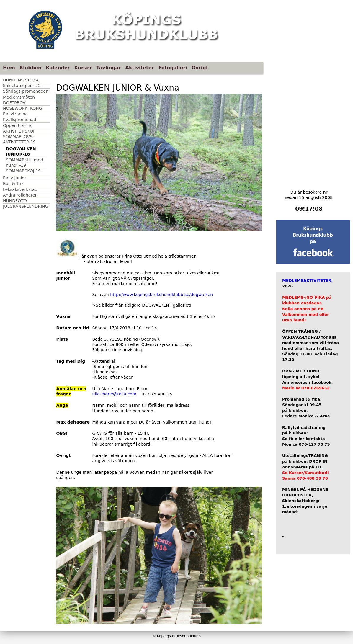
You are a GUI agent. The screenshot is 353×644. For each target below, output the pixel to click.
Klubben (30, 68)
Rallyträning (15, 114)
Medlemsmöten (19, 97)
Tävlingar (108, 68)
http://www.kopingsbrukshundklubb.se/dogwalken (161, 295)
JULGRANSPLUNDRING (26, 206)
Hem (9, 68)
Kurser (83, 68)
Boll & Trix (13, 184)
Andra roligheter (20, 195)
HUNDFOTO (15, 201)
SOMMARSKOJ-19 (23, 171)
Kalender (58, 68)
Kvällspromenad (20, 120)
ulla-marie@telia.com (114, 394)
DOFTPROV (14, 103)
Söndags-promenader (25, 91)
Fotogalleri (173, 68)
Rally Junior (15, 178)
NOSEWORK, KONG (23, 108)
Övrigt (200, 68)
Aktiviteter (140, 68)
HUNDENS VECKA (21, 80)
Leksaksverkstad (20, 189)
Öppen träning (18, 125)
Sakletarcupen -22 (22, 86)
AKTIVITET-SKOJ (19, 131)
